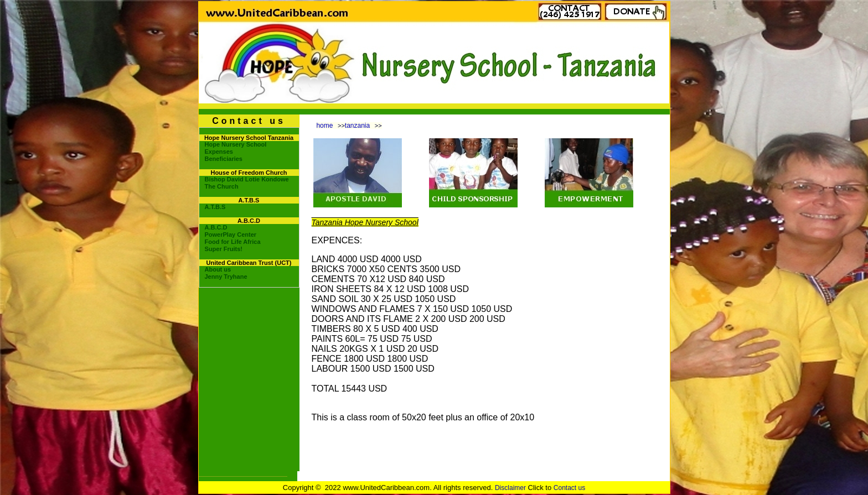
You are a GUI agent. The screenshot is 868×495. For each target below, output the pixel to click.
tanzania (357, 126)
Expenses (219, 152)
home (324, 126)
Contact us (569, 488)
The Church (222, 186)
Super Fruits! (224, 249)
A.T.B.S (215, 207)
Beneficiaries (224, 159)
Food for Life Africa (233, 242)
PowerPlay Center (231, 235)
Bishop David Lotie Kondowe (247, 179)
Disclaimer (510, 488)
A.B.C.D (216, 227)
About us (218, 269)
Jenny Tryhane (226, 277)
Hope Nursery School (236, 144)
